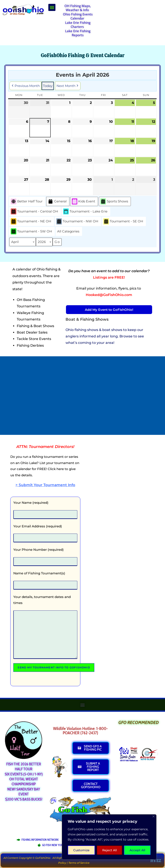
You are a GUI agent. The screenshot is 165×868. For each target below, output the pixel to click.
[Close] (154, 816)
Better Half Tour (27, 201)
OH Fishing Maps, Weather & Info (78, 8)
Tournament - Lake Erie (85, 211)
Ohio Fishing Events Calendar (78, 16)
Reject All (110, 850)
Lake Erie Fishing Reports (78, 33)
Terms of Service (79, 863)
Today (48, 86)
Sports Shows (114, 201)
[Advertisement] (132, 15)
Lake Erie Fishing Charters (78, 25)
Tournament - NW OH (77, 221)
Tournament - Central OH (34, 211)
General (57, 201)
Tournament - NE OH (31, 221)
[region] (109, 837)
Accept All (137, 850)
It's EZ (156, 860)
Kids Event (83, 201)
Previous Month (25, 86)
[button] (52, 7)
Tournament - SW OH (31, 231)
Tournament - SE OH (123, 221)
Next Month (68, 86)
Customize (81, 850)
